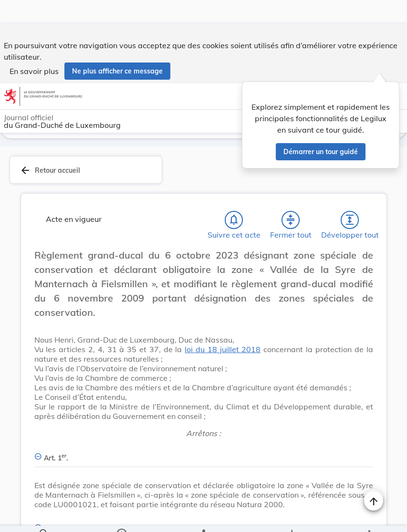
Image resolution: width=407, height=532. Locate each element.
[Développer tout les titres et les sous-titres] (350, 198)
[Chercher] (44, 517)
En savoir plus (34, 47)
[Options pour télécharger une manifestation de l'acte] (292, 517)
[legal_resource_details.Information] (121, 517)
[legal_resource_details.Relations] (203, 517)
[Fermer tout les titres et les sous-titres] (291, 198)
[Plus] (369, 517)
